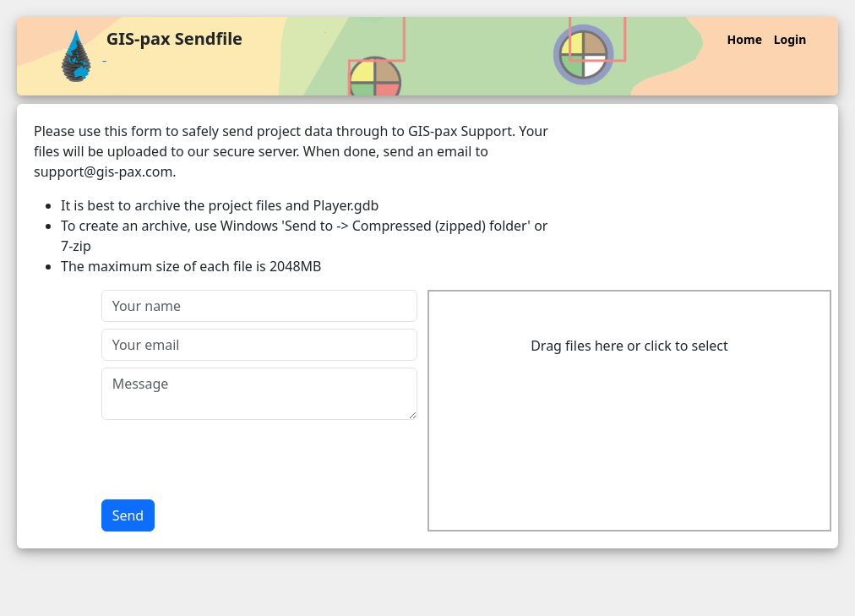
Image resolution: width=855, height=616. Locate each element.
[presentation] (230, 460)
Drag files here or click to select (629, 346)
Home (745, 39)
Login (790, 39)
